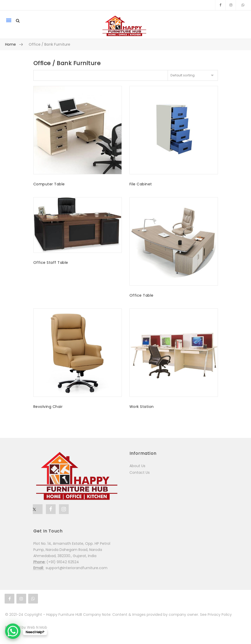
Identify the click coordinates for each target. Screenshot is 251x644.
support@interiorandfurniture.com (77, 568)
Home (11, 44)
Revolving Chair (48, 407)
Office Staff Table (51, 263)
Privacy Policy (220, 615)
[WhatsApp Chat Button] (13, 631)
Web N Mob (37, 627)
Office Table (142, 295)
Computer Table (49, 184)
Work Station (142, 407)
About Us (137, 466)
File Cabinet (141, 184)
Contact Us (140, 472)
